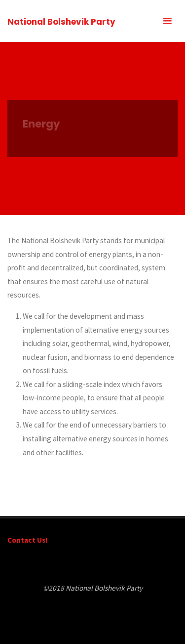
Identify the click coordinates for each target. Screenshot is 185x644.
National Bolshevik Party (61, 22)
